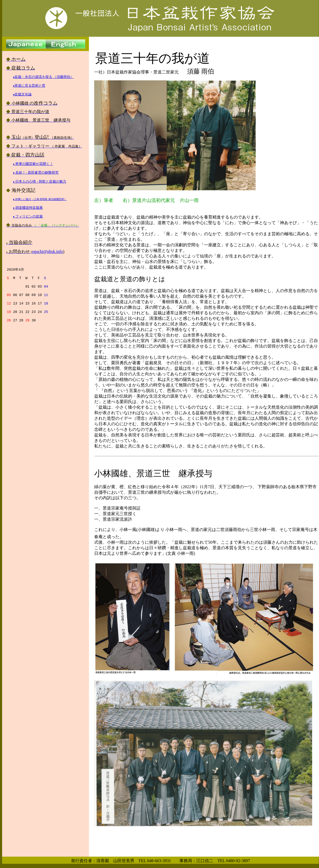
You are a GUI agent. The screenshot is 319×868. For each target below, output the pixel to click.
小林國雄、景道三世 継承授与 (153, 473)
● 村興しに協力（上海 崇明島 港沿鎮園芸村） (40, 199)
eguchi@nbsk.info (47, 251)
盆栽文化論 (22, 94)
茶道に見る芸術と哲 (29, 86)
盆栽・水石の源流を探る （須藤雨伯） (43, 77)
